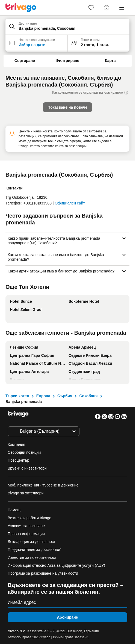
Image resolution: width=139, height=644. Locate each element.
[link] (91, 8)
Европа (43, 396)
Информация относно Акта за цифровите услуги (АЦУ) (56, 565)
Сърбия (65, 396)
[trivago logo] (21, 8)
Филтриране (67, 61)
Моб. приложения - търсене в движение (43, 485)
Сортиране (25, 61)
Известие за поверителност (32, 557)
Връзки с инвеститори (27, 468)
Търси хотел (17, 396)
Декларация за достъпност (32, 542)
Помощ (14, 510)
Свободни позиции (24, 452)
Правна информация (26, 534)
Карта (110, 61)
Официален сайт (70, 203)
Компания (16, 444)
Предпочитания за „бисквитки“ (35, 550)
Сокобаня (88, 396)
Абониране (68, 617)
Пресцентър (18, 460)
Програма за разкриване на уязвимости (43, 573)
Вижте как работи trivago (29, 518)
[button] (67, 27)
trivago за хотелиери (26, 493)
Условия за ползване (26, 526)
